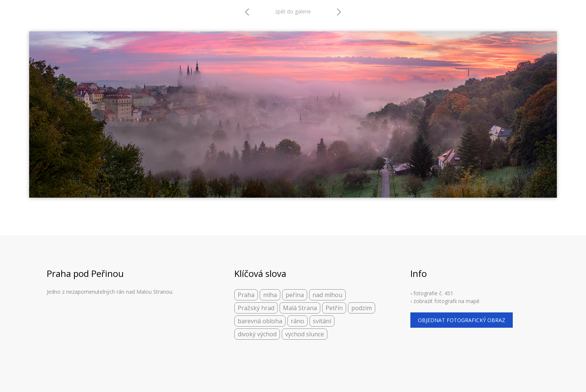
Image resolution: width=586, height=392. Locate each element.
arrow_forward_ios (339, 12)
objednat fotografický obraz (462, 320)
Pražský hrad (256, 308)
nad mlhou (327, 295)
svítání (322, 321)
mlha (270, 295)
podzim (362, 308)
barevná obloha (260, 321)
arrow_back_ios (249, 12)
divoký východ (257, 334)
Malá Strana (300, 308)
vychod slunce (305, 334)
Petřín (334, 308)
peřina (295, 295)
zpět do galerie (293, 11)
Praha (246, 295)
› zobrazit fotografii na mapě (445, 301)
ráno (297, 321)
